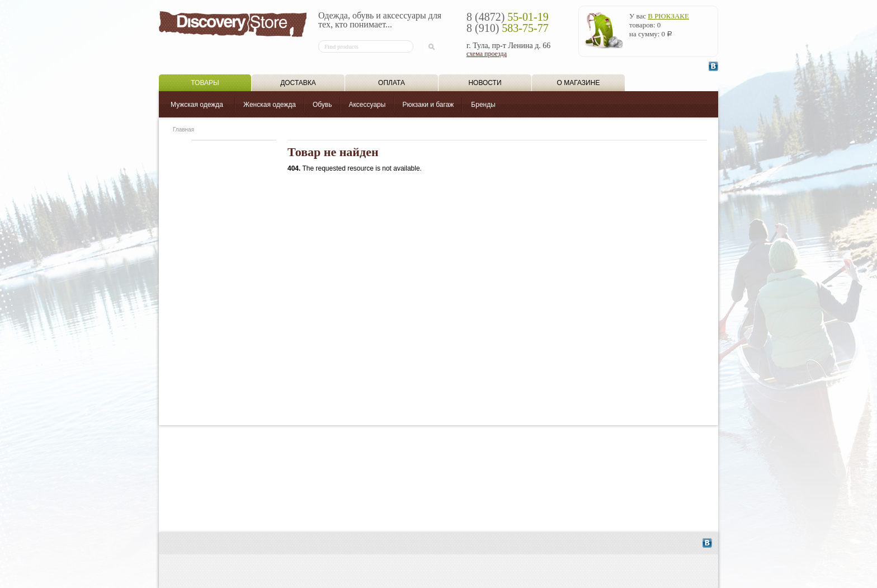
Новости (485, 83)
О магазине (579, 83)
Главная (183, 130)
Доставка (298, 83)
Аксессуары (367, 105)
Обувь (322, 105)
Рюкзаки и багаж (428, 105)
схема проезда (487, 54)
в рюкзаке (668, 16)
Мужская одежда (197, 105)
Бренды (483, 105)
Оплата (392, 83)
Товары (205, 83)
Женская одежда (270, 105)
